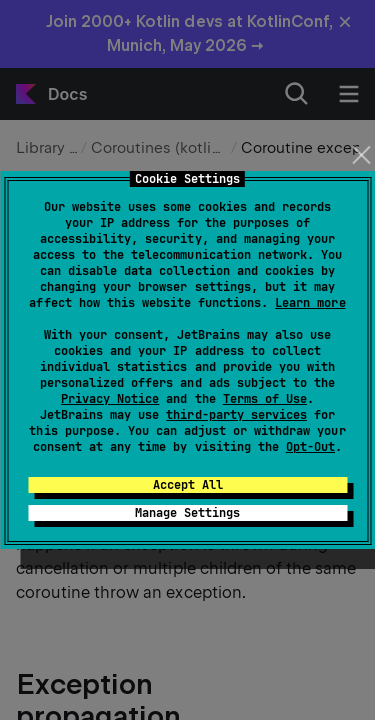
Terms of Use (265, 399)
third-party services (236, 415)
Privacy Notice (110, 399)
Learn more (310, 303)
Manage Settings (187, 513)
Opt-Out (310, 447)
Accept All (188, 485)
